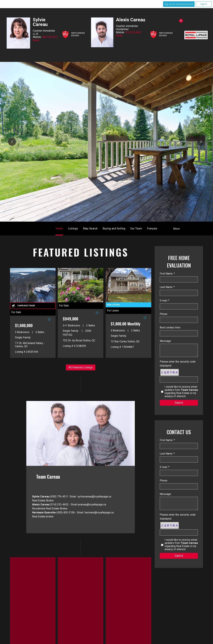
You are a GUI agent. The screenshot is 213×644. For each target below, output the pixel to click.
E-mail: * (165, 301)
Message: (166, 341)
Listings (73, 229)
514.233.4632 (133, 32)
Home (59, 229)
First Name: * (167, 274)
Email (36, 40)
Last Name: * (167, 287)
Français (152, 229)
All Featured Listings (81, 367)
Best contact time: (170, 327)
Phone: (164, 314)
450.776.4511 (50, 37)
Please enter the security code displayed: (178, 364)
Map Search (90, 229)
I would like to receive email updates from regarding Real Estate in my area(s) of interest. (181, 391)
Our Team (136, 229)
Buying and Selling (114, 229)
